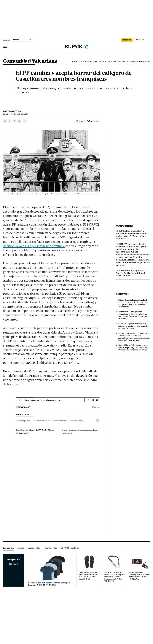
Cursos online (34, 548)
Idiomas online (50, 548)
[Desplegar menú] (5, 47)
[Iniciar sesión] (142, 40)
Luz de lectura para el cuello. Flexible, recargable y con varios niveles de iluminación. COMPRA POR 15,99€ (114, 577)
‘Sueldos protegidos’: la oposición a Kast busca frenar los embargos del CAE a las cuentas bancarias (132, 235)
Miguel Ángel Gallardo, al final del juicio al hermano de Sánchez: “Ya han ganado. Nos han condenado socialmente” (133, 303)
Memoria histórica (60, 421)
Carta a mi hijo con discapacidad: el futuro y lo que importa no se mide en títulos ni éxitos (133, 326)
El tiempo (131, 62)
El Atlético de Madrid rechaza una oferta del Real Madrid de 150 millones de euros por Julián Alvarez (133, 261)
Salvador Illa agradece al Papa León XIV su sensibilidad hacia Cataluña (131, 273)
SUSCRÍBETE (127, 40)
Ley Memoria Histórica (41, 421)
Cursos (21, 548)
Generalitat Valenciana (88, 62)
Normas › (96, 407)
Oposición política (23, 421)
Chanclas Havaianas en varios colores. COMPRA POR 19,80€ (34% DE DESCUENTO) (88, 576)
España (74, 62)
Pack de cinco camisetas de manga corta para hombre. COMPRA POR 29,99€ (49, 584)
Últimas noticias (143, 62)
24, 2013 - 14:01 (19, 114)
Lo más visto (122, 294)
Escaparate (8, 548)
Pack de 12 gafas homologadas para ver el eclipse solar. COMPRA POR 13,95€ (139, 576)
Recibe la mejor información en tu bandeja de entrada (41, 400)
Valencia (122, 62)
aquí (70, 433)
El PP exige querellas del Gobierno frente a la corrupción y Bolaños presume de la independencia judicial (132, 248)
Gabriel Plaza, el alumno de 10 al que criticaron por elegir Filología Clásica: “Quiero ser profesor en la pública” (134, 347)
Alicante (103, 62)
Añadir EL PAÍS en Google (89, 121)
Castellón (112, 62)
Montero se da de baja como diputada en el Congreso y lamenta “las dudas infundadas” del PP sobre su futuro (133, 315)
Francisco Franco (76, 421)
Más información (23, 433)
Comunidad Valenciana (30, 61)
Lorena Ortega (12, 111)
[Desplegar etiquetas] (98, 420)
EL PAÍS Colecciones (70, 548)
